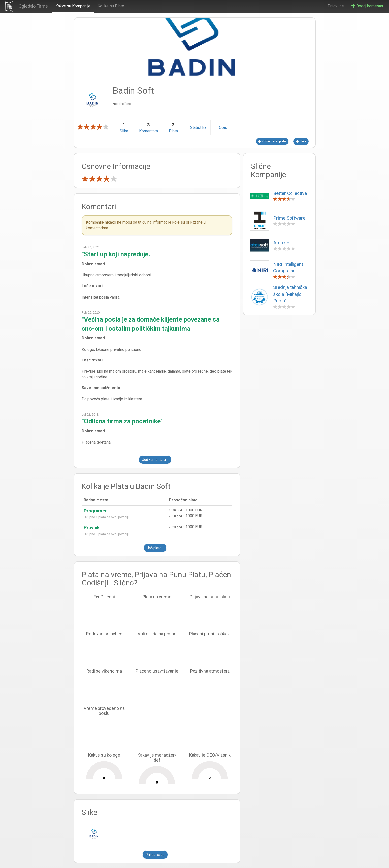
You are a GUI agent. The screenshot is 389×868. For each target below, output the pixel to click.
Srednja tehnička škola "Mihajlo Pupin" (290, 294)
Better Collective (290, 193)
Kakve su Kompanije (73, 6)
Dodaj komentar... (368, 6)
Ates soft (283, 243)
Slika (301, 141)
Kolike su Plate (111, 6)
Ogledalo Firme (33, 6)
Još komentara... (155, 460)
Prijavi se (336, 6)
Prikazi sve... (155, 855)
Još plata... (155, 548)
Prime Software (289, 218)
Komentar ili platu (272, 141)
